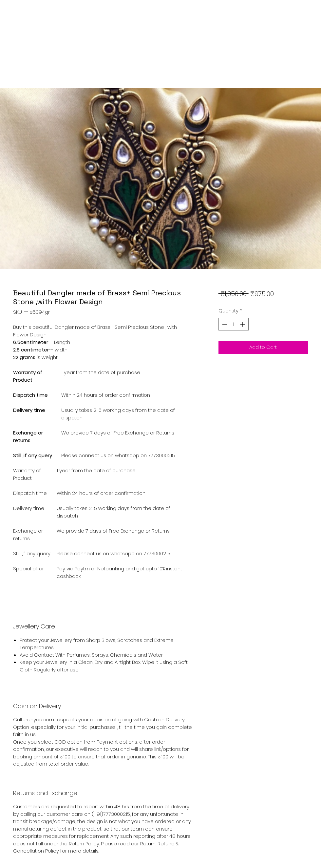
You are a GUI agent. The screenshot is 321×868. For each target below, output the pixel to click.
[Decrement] (224, 324)
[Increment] (243, 324)
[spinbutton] (233, 324)
